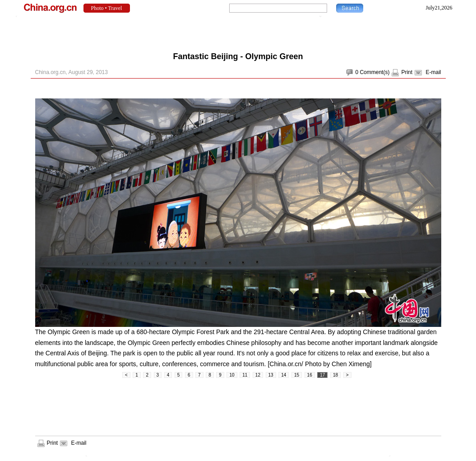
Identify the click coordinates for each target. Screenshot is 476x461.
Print (407, 72)
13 (271, 375)
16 (310, 375)
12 (258, 375)
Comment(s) (374, 72)
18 (335, 375)
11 (245, 375)
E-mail (433, 72)
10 (232, 375)
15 (297, 375)
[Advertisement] (238, 32)
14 (284, 375)
